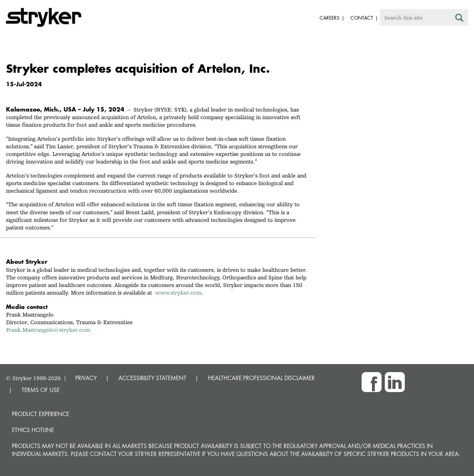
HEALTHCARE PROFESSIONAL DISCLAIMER (261, 378)
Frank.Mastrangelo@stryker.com (48, 330)
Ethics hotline (33, 430)
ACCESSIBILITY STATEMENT (152, 378)
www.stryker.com (178, 293)
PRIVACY (86, 378)
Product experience (41, 414)
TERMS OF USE (41, 390)
